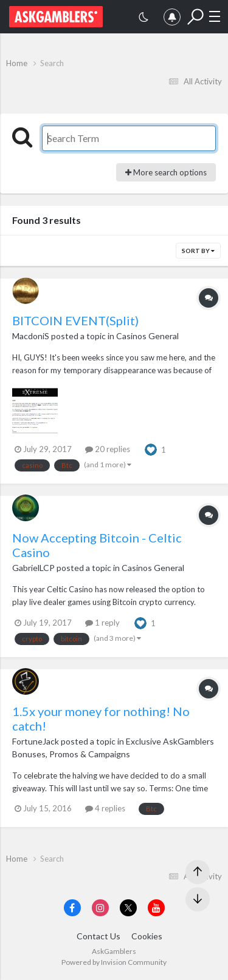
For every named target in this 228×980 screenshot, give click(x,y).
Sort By (198, 251)
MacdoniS (31, 336)
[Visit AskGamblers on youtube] (156, 908)
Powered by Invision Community (114, 962)
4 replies (105, 808)
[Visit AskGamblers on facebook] (72, 908)
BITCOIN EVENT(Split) (75, 320)
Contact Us (98, 936)
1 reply (102, 623)
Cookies (147, 936)
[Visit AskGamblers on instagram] (100, 908)
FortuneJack (36, 741)
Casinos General (147, 336)
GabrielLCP (33, 568)
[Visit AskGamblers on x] (128, 908)
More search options (166, 172)
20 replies (108, 449)
